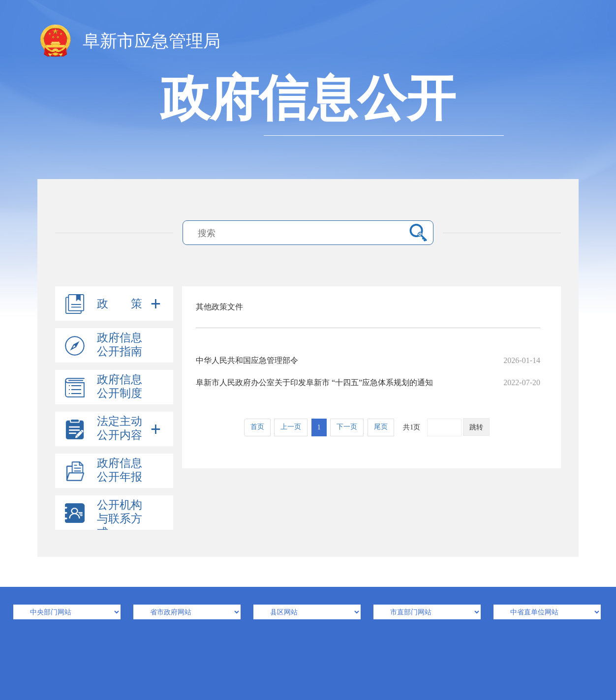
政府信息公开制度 (120, 386)
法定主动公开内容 (120, 428)
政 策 (120, 304)
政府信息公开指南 (120, 345)
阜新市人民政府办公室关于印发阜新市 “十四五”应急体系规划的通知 (368, 382)
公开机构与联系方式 (120, 519)
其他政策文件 (219, 307)
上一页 (291, 427)
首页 (257, 427)
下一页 (347, 427)
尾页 (381, 427)
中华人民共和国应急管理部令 (368, 360)
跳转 (476, 427)
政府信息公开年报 (120, 470)
